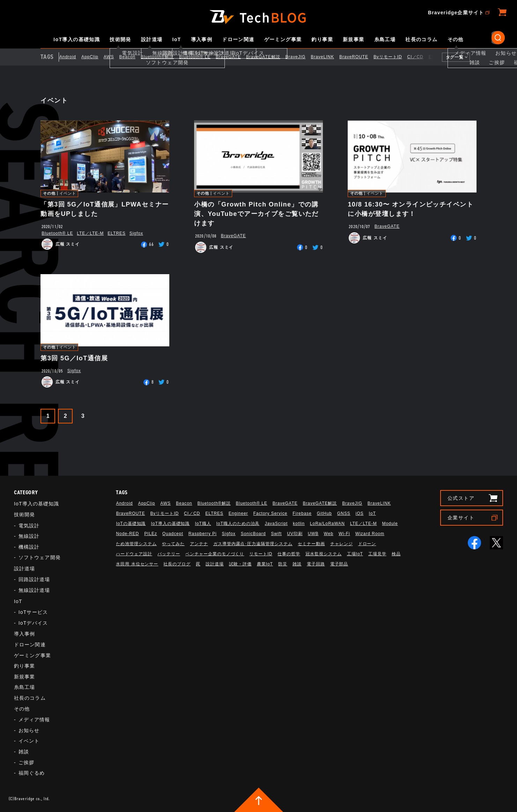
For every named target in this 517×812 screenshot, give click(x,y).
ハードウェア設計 (134, 554)
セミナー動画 (311, 544)
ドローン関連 (238, 39)
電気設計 (29, 526)
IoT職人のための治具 (238, 524)
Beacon (133, 57)
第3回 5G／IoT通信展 (74, 358)
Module (390, 524)
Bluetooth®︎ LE (200, 57)
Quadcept (173, 534)
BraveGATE (234, 57)
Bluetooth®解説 (163, 57)
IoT (176, 39)
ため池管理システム (136, 544)
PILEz (151, 534)
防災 (283, 564)
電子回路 (316, 564)
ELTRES (117, 233)
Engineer (238, 513)
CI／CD (421, 57)
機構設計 (29, 547)
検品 (396, 554)
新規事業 (354, 39)
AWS (114, 57)
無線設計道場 (34, 590)
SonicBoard (253, 534)
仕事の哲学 (289, 554)
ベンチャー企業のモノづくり (215, 554)
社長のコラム (421, 39)
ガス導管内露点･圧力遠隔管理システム (253, 544)
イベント (68, 193)
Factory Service (270, 513)
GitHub (324, 513)
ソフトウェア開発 (40, 557)
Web (329, 534)
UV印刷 (295, 534)
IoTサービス (33, 612)
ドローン (367, 544)
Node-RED (127, 534)
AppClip (95, 57)
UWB (313, 534)
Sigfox (136, 233)
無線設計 (29, 536)
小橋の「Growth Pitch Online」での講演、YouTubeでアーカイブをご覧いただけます (256, 214)
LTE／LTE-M (90, 233)
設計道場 (152, 39)
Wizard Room (370, 534)
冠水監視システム (324, 554)
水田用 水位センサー (137, 564)
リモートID (261, 554)
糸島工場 (385, 39)
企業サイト (461, 518)
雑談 (24, 752)
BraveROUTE (359, 57)
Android (73, 57)
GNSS (344, 513)
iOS (360, 513)
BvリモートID (393, 57)
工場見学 (377, 554)
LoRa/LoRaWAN (327, 524)
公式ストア (461, 498)
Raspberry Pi (203, 534)
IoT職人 (203, 524)
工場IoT (355, 554)
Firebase (302, 513)
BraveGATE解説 (268, 57)
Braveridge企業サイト (456, 13)
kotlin (299, 524)
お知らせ (29, 730)
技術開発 (120, 39)
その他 (456, 39)
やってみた (173, 544)
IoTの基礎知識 (131, 524)
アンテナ (199, 544)
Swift (276, 534)
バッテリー (169, 554)
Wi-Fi (344, 534)
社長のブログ (177, 564)
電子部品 (339, 564)
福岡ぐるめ (32, 773)
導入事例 (202, 39)
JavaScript (276, 524)
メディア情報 (34, 720)
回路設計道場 (34, 579)
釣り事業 (322, 39)
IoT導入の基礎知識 (77, 39)
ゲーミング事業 (283, 39)
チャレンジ (342, 544)
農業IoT (265, 564)
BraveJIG (301, 57)
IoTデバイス (33, 623)
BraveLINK (328, 57)
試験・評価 (240, 564)
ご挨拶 (26, 762)
